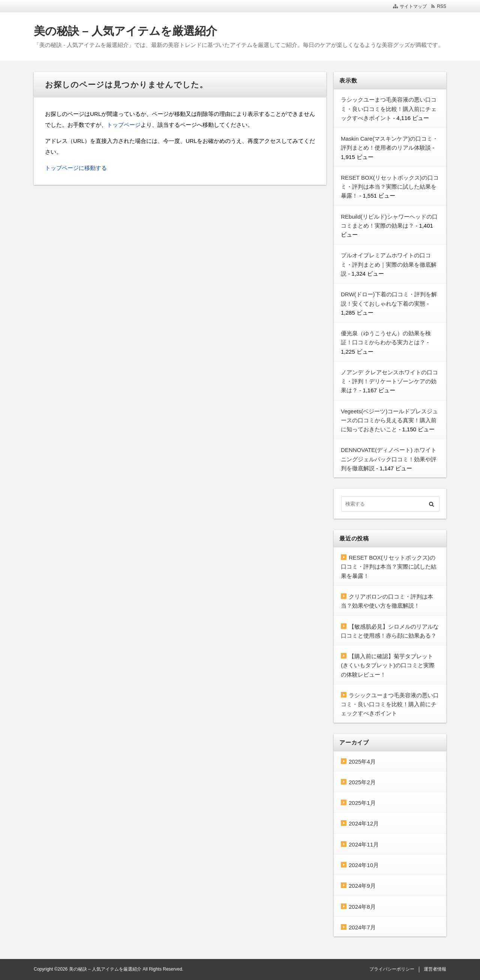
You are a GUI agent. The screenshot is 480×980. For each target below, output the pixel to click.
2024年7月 (362, 927)
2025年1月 (362, 803)
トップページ (124, 125)
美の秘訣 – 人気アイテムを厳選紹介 (125, 31)
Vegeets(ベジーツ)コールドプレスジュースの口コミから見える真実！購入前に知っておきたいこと (389, 420)
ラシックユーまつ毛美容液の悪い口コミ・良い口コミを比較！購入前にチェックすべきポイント (389, 109)
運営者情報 (435, 969)
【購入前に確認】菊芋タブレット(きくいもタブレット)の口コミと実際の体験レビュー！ (388, 665)
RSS (442, 6)
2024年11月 (364, 844)
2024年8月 (362, 907)
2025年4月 (362, 762)
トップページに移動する (76, 168)
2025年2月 (362, 782)
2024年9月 (362, 886)
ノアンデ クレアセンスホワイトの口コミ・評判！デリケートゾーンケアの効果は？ (389, 381)
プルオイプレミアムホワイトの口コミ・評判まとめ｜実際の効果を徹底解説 (389, 264)
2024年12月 (364, 823)
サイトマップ (413, 6)
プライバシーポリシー (392, 969)
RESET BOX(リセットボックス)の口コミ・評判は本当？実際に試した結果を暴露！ (390, 187)
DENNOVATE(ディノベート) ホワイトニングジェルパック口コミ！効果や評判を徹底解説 (389, 459)
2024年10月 (364, 865)
